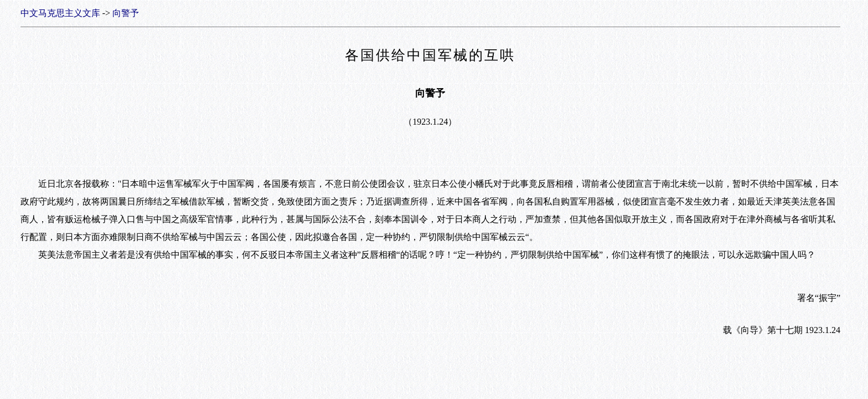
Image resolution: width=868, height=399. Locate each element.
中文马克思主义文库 (60, 13)
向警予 (126, 13)
